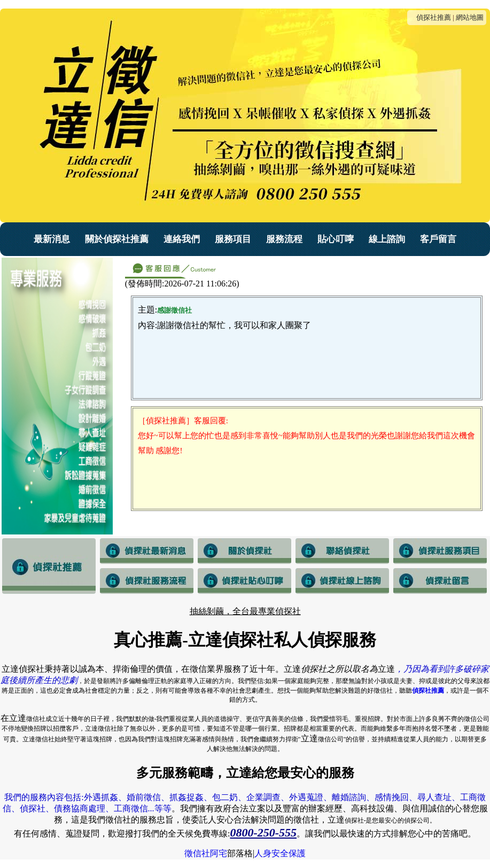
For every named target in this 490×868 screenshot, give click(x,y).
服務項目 (233, 239)
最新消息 (52, 239)
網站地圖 (470, 17)
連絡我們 (182, 239)
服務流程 (284, 239)
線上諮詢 (387, 239)
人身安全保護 (280, 853)
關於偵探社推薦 (117, 239)
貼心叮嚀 (336, 239)
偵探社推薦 (434, 17)
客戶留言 (438, 239)
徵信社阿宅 (206, 853)
